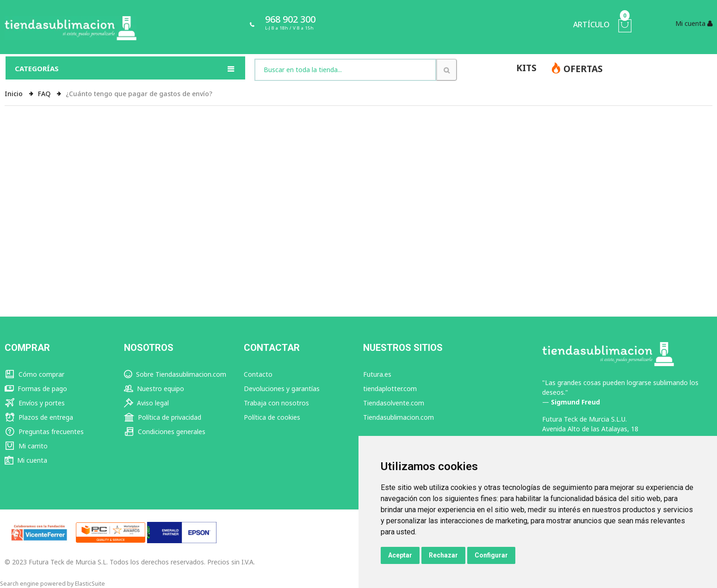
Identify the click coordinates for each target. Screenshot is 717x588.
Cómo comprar (34, 374)
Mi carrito (26, 446)
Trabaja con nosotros (276, 403)
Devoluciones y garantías (282, 389)
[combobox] (345, 70)
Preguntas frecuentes (44, 432)
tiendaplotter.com (390, 389)
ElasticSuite (90, 584)
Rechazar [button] (443, 555)
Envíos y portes (35, 403)
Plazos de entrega (39, 417)
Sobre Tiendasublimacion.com (175, 374)
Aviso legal (146, 403)
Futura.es (377, 374)
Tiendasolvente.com (394, 403)
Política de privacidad (163, 417)
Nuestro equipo (154, 389)
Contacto (258, 374)
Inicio (15, 94)
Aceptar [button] (400, 555)
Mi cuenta (26, 460)
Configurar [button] (491, 555)
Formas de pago (36, 389)
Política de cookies (272, 417)
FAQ (45, 94)
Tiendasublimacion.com (399, 417)
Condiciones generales (165, 432)
